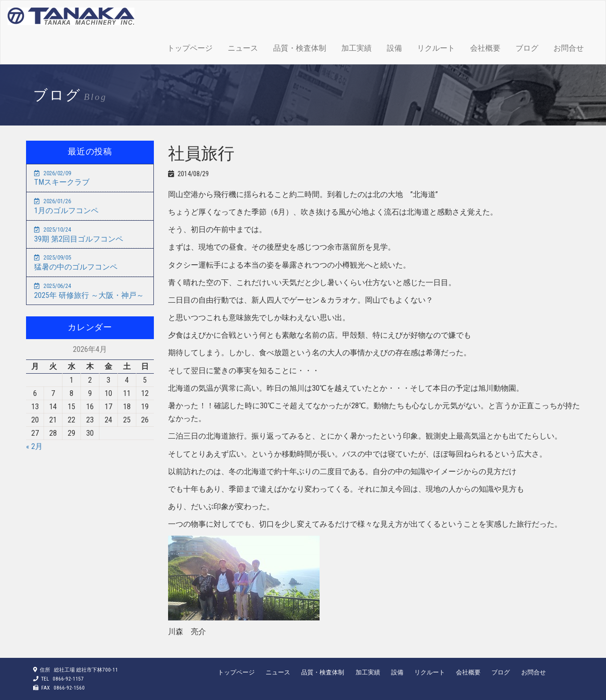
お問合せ (569, 48)
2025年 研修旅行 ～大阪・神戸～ (89, 291)
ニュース (243, 48)
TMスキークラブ (62, 178)
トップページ (190, 48)
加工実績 (356, 48)
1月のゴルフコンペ (66, 206)
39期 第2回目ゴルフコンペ (79, 235)
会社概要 (485, 48)
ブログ (527, 48)
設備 (394, 48)
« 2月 (34, 446)
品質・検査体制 (300, 48)
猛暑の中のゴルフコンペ (76, 263)
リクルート (436, 48)
